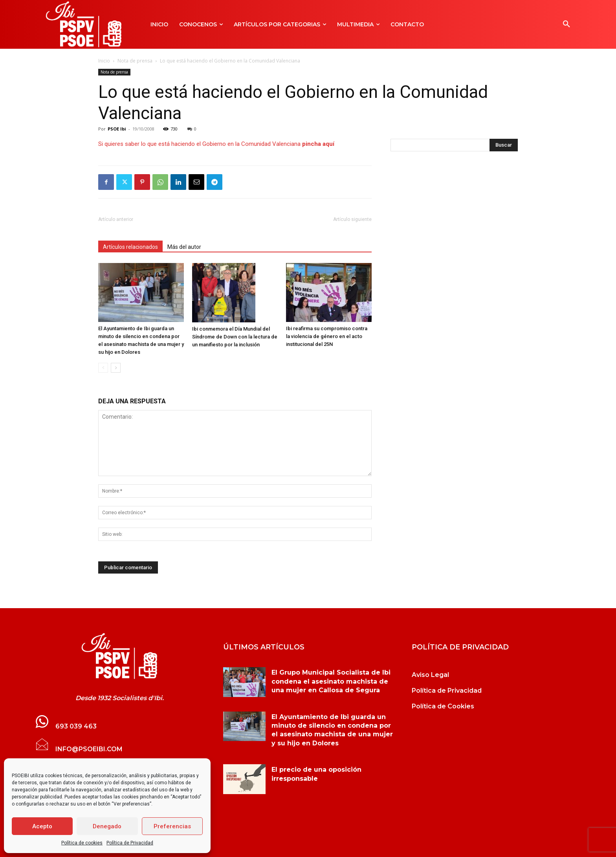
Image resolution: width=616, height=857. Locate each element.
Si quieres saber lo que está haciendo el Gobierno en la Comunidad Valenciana (216, 144)
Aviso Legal (430, 675)
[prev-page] (103, 368)
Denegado (107, 826)
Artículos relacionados (130, 247)
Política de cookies (82, 843)
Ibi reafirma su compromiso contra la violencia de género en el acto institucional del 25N (327, 336)
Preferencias (172, 826)
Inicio (104, 61)
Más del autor (184, 247)
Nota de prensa (135, 61)
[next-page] (116, 368)
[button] (566, 24)
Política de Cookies (443, 706)
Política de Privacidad (130, 843)
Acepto (42, 826)
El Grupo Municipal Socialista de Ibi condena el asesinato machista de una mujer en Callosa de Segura (331, 681)
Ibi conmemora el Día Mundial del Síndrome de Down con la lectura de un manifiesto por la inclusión (235, 337)
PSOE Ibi (117, 129)
